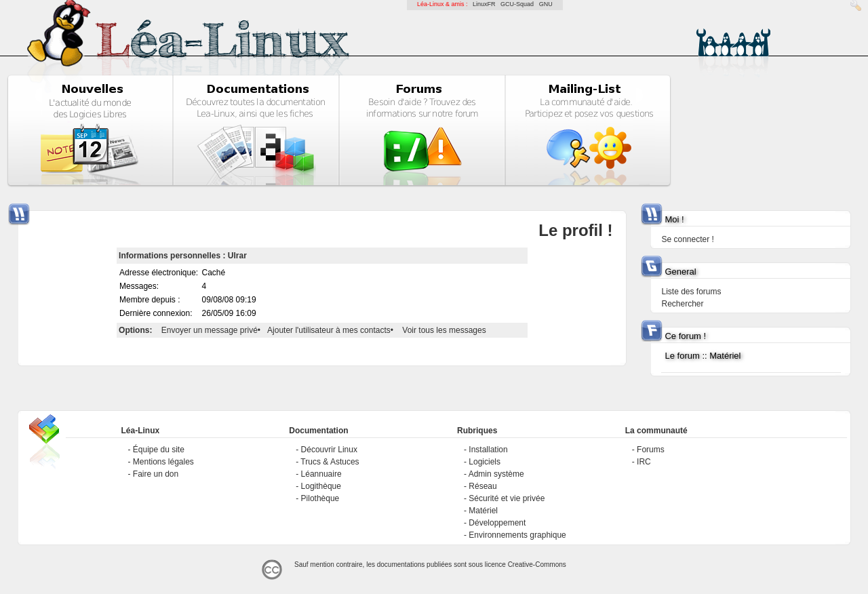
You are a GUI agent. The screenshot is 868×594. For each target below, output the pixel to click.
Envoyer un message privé (210, 330)
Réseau (482, 486)
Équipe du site (159, 450)
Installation (488, 450)
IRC (644, 462)
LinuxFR (484, 4)
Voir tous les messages (444, 330)
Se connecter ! (687, 239)
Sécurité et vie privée (507, 498)
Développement (497, 523)
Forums (651, 450)
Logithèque (321, 486)
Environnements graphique (517, 535)
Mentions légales (163, 462)
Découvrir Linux (329, 450)
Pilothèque (320, 498)
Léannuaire (321, 474)
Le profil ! (575, 230)
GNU (546, 4)
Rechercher (682, 304)
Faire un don (156, 474)
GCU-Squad (517, 4)
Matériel (483, 511)
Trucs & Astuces (330, 462)
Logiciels (485, 462)
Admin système (496, 474)
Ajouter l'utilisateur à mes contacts (329, 330)
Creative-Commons (537, 565)
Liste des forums (691, 292)
